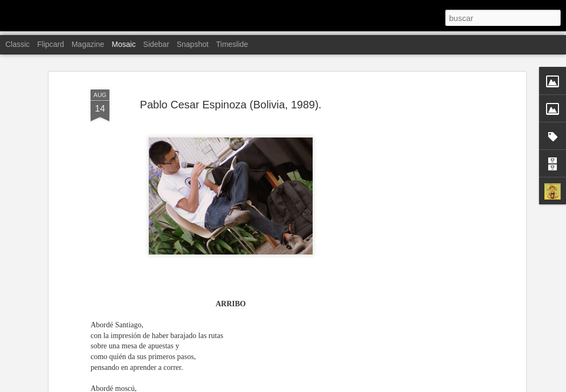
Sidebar (156, 44)
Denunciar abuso (361, 386)
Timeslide (232, 44)
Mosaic (123, 44)
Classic (18, 44)
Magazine (88, 44)
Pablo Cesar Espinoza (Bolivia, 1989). (231, 84)
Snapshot (193, 44)
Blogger (325, 386)
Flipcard (51, 44)
